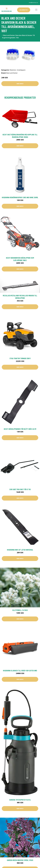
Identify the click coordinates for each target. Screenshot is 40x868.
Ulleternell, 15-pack (20, 610)
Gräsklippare (21, 70)
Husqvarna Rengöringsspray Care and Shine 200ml (20, 197)
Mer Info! (20, 84)
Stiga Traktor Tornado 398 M (20, 358)
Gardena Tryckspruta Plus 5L (20, 800)
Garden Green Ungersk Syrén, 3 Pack (20, 860)
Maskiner (13, 70)
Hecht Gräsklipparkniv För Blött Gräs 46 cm (20, 429)
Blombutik (24, 10)
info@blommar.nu (33, 3)
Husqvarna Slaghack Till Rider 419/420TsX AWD (20, 671)
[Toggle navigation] (36, 10)
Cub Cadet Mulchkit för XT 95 (20, 489)
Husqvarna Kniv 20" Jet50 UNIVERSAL (20, 550)
